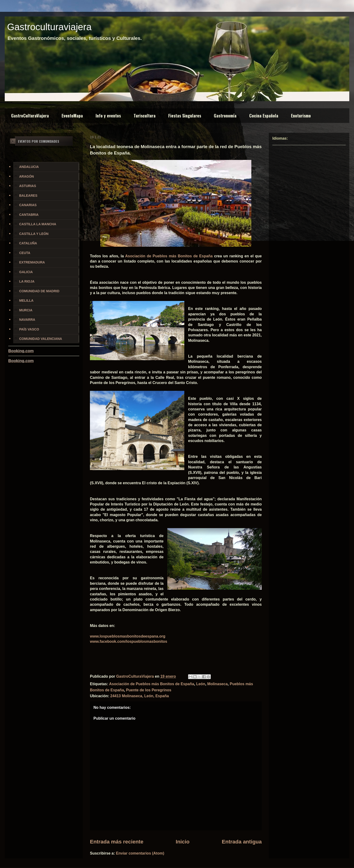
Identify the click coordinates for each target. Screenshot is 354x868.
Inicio (182, 842)
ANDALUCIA (29, 167)
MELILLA (26, 300)
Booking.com (21, 351)
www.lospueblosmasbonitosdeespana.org (128, 636)
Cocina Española (264, 116)
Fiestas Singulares (185, 116)
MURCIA (26, 310)
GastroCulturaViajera (30, 116)
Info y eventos (108, 116)
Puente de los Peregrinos (149, 690)
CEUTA (25, 253)
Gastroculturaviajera (49, 27)
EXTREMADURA (32, 262)
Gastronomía (225, 116)
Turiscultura (145, 116)
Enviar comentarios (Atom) (140, 853)
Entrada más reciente (117, 842)
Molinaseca (217, 684)
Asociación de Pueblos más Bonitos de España (169, 256)
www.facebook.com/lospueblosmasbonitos (129, 641)
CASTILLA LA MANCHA (38, 224)
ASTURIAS (28, 186)
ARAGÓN (26, 176)
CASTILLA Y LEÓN (34, 234)
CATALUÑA (28, 243)
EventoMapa (72, 116)
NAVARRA (27, 320)
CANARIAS (28, 205)
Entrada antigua (242, 842)
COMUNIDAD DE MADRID (39, 291)
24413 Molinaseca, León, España (139, 696)
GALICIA (26, 272)
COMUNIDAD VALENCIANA (41, 339)
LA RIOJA (27, 281)
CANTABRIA (29, 215)
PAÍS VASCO (29, 329)
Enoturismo (301, 116)
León (201, 684)
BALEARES (28, 196)
